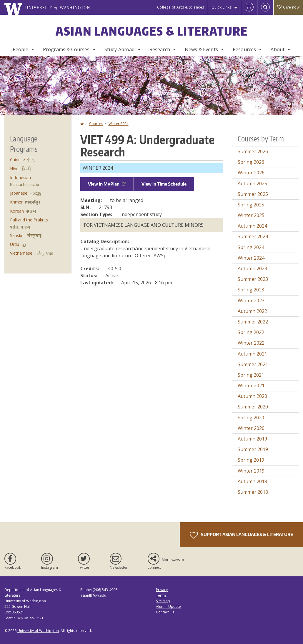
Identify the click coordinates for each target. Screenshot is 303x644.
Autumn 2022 (252, 311)
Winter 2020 (251, 428)
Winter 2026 (251, 173)
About (278, 49)
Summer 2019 (253, 449)
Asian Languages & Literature (152, 31)
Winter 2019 (251, 471)
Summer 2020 (253, 407)
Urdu (15, 244)
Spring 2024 (251, 247)
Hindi (15, 169)
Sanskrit (18, 235)
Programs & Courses (66, 49)
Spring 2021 (251, 375)
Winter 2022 (251, 343)
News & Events (201, 49)
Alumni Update (168, 607)
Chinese (18, 160)
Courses (96, 124)
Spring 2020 (251, 418)
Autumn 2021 (252, 354)
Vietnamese (21, 253)
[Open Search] (265, 7)
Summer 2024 (253, 236)
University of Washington (38, 631)
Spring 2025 (251, 205)
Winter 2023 (251, 301)
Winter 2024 (119, 124)
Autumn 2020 (252, 396)
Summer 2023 (253, 279)
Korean (17, 211)
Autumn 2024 (252, 226)
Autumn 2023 (252, 268)
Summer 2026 (253, 151)
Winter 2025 (251, 215)
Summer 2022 (253, 322)
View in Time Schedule (164, 184)
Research (160, 49)
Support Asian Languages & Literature (241, 535)
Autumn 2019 (252, 439)
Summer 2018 (253, 492)
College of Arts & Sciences (181, 7)
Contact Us (165, 612)
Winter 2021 (251, 386)
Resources (244, 49)
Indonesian (20, 177)
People (20, 49)
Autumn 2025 (252, 183)
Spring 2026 (251, 162)
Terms (161, 595)
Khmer (16, 202)
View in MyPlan (107, 184)
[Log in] (249, 7)
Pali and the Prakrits (29, 220)
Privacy (162, 590)
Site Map (163, 601)
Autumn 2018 (252, 481)
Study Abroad (120, 49)
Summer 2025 (253, 194)
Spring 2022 (251, 332)
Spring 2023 (251, 290)
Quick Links (222, 7)
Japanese (19, 193)
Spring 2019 (251, 460)
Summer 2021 (253, 364)
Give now (288, 7)
